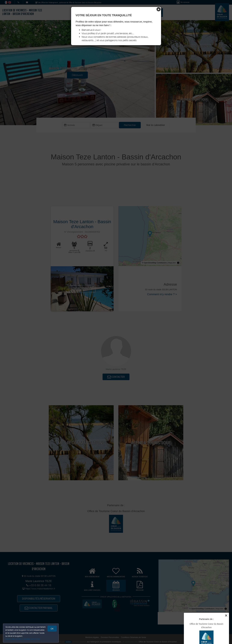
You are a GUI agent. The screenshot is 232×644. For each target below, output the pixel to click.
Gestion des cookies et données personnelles (23, 639)
